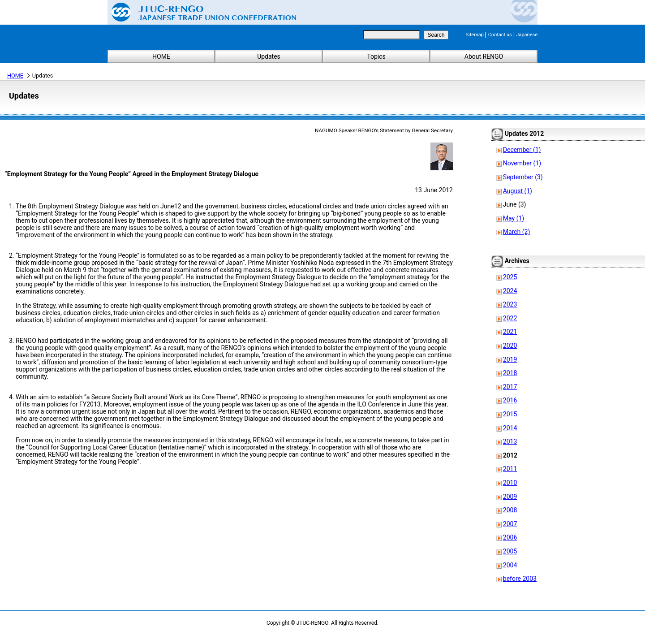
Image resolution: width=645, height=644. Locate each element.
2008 (510, 510)
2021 (510, 332)
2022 (510, 318)
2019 (510, 359)
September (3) (523, 177)
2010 (510, 483)
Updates (269, 56)
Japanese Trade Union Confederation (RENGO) (197, 12)
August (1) (518, 191)
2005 (510, 551)
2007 (510, 524)
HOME (161, 56)
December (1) (522, 150)
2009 (510, 497)
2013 (510, 441)
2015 (510, 414)
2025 (510, 277)
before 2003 (520, 579)
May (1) (514, 218)
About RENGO (484, 56)
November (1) (522, 163)
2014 (510, 428)
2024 (510, 291)
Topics (376, 56)
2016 (510, 400)
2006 (510, 537)
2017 (510, 387)
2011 (510, 469)
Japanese (527, 35)
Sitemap (475, 35)
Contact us (500, 35)
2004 (510, 565)
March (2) (517, 232)
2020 (510, 346)
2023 (510, 304)
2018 (510, 373)
